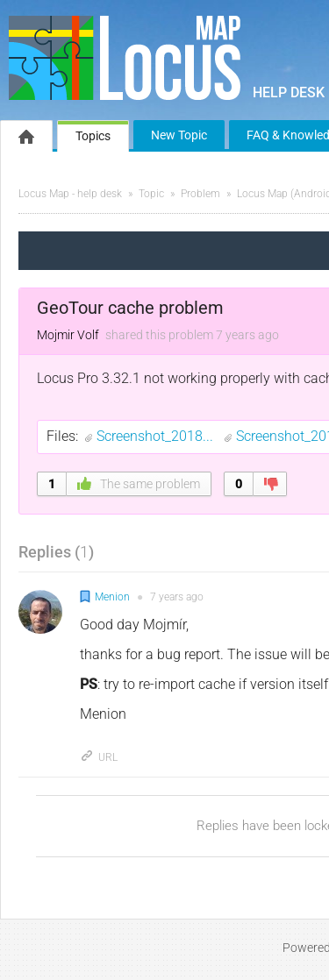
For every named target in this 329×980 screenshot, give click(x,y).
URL (99, 757)
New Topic (179, 135)
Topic (151, 194)
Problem (200, 194)
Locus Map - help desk (70, 194)
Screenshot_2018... (157, 436)
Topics (93, 136)
